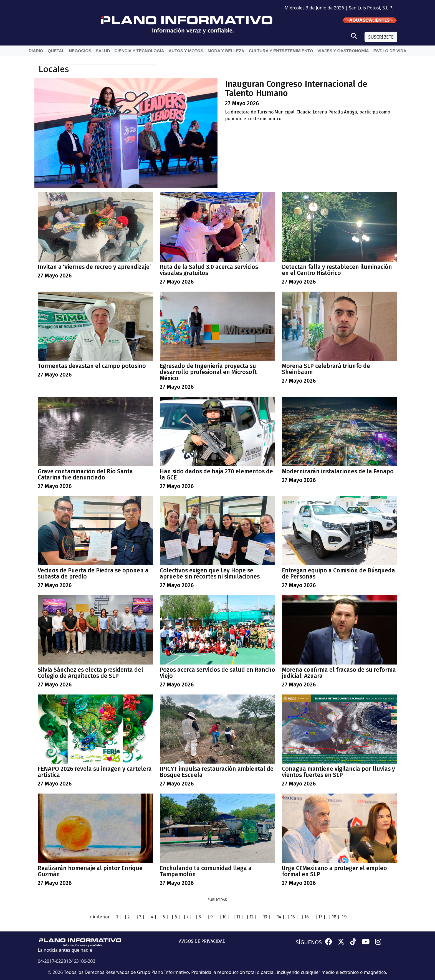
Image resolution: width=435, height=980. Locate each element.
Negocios (80, 51)
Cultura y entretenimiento (281, 51)
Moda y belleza (226, 51)
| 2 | (129, 917)
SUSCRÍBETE (381, 37)
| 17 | (320, 917)
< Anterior (99, 917)
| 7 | (188, 917)
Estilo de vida (390, 51)
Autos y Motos (186, 51)
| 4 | (152, 917)
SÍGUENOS (309, 942)
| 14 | (279, 917)
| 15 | (293, 917)
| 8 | (200, 917)
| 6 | (176, 917)
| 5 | (164, 917)
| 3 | (140, 917)
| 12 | (251, 917)
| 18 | (334, 917)
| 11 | (238, 917)
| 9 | (212, 917)
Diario (36, 51)
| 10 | (224, 917)
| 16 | (307, 917)
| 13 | (265, 917)
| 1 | (117, 917)
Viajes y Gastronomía (343, 51)
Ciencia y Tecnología (139, 51)
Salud (103, 51)
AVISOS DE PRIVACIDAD (202, 941)
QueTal (56, 51)
